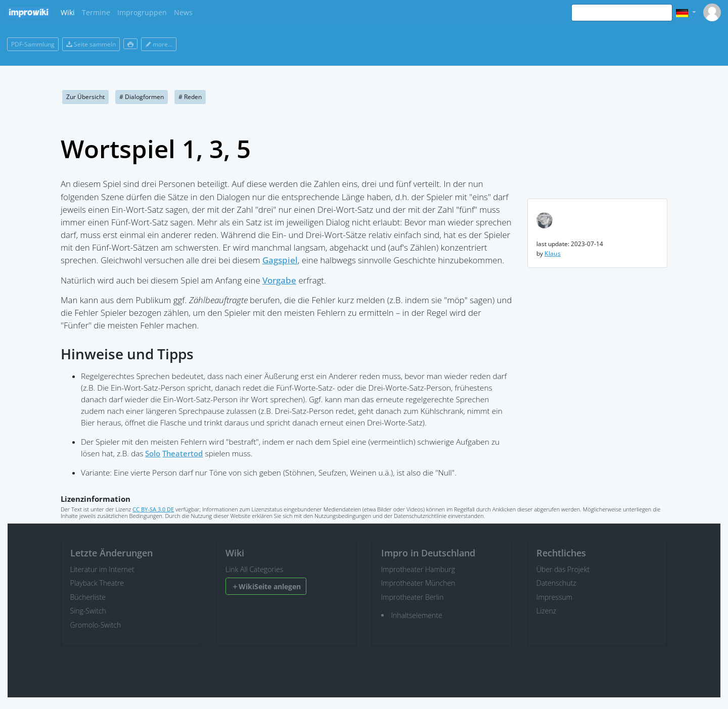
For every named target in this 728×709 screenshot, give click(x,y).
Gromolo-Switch (96, 625)
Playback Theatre (97, 583)
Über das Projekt (563, 569)
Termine (96, 12)
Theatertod (183, 454)
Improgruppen (142, 12)
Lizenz (546, 611)
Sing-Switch (88, 611)
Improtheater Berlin (413, 597)
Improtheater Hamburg (418, 569)
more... (159, 44)
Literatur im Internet (102, 569)
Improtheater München (418, 583)
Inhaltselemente (417, 615)
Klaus (553, 253)
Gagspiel (280, 260)
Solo (153, 454)
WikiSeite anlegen (266, 586)
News (183, 12)
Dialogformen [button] (142, 97)
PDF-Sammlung (33, 44)
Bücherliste (88, 597)
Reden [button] (190, 97)
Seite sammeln (91, 44)
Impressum (554, 597)
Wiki (68, 12)
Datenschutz (556, 583)
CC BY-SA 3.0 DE (153, 509)
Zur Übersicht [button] (85, 97)
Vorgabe (279, 280)
